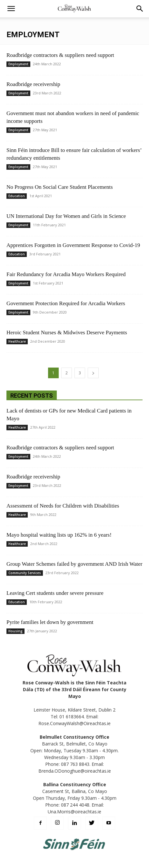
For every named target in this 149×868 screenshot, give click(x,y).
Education (17, 196)
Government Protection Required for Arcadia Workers (66, 303)
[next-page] (93, 373)
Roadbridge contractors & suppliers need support (60, 55)
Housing (15, 631)
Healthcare (17, 341)
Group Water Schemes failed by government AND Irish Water (74, 564)
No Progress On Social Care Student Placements (60, 187)
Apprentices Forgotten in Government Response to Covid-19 (73, 245)
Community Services (25, 573)
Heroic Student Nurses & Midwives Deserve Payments (67, 332)
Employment (18, 64)
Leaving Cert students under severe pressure (55, 593)
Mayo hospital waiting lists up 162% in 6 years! (59, 535)
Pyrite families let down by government (50, 622)
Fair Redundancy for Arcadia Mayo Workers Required (66, 274)
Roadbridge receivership (33, 84)
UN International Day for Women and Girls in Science (66, 216)
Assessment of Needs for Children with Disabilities (63, 506)
